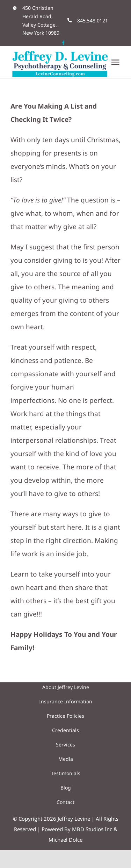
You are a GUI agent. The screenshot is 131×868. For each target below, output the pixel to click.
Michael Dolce (65, 840)
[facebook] (63, 43)
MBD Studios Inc (92, 829)
